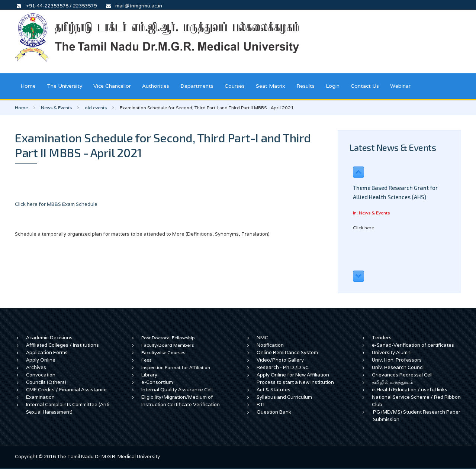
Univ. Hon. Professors (397, 360)
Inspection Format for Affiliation (176, 367)
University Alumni (392, 352)
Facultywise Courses (163, 352)
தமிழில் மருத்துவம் (393, 382)
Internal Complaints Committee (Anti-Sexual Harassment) (69, 408)
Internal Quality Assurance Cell (177, 390)
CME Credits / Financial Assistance (66, 390)
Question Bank (274, 412)
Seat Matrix (271, 86)
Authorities (156, 86)
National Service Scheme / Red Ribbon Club (416, 401)
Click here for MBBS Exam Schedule (56, 204)
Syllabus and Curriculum (284, 397)
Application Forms (47, 352)
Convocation (41, 375)
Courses (235, 86)
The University (65, 86)
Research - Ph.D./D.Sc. (283, 367)
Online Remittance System (287, 352)
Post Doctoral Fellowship (168, 338)
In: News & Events (371, 213)
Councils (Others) (46, 382)
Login (333, 86)
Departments (197, 86)
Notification (270, 345)
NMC (262, 338)
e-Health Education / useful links (410, 390)
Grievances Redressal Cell (402, 375)
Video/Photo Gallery (280, 360)
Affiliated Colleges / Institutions (62, 345)
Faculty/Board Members (168, 345)
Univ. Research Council (398, 367)
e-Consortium (157, 382)
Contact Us (365, 86)
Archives (36, 367)
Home (28, 86)
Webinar (400, 86)
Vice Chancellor (112, 86)
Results (305, 86)
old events (96, 108)
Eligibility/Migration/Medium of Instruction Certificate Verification (181, 401)
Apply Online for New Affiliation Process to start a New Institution (296, 379)
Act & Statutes (274, 390)
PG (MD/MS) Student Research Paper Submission (417, 416)
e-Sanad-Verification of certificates (413, 345)
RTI (260, 405)
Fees (146, 360)
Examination (40, 397)
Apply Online (41, 360)
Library (149, 375)
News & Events (56, 108)
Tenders (382, 338)
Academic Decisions (49, 338)
